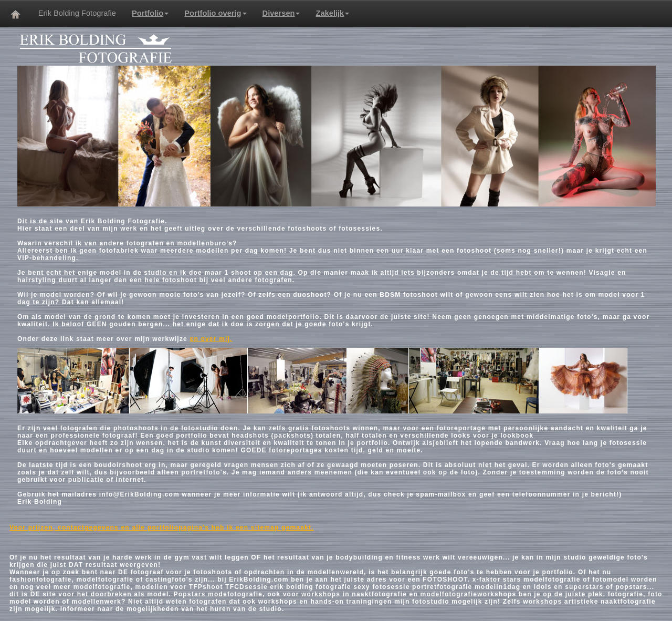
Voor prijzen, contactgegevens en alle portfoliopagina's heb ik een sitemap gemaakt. (162, 527)
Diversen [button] (281, 13)
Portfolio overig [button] (215, 13)
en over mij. (211, 339)
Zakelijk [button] (332, 13)
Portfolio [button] (150, 13)
